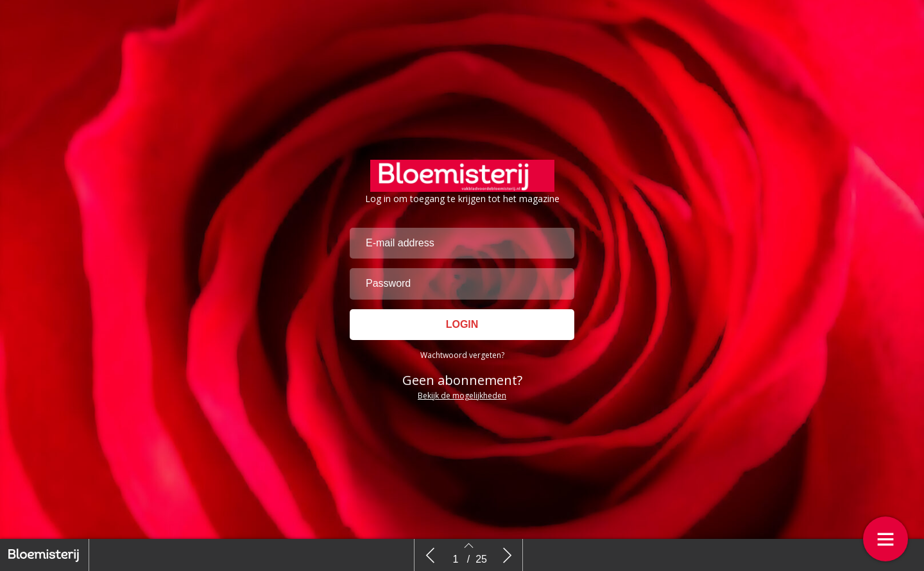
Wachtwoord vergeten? (462, 355)
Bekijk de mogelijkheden (462, 396)
